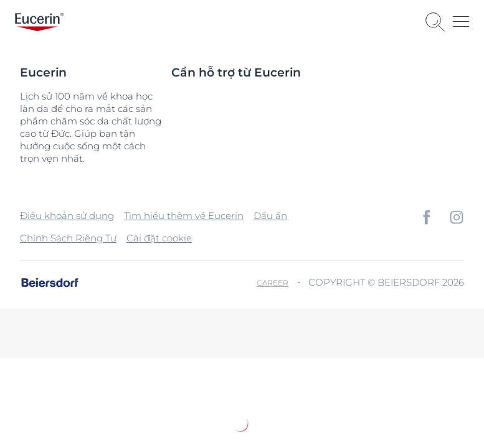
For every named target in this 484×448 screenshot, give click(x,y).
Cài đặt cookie (159, 238)
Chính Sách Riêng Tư (68, 238)
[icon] (427, 217)
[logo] (39, 22)
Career (273, 283)
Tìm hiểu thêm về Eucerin (184, 216)
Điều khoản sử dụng (67, 216)
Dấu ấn (270, 216)
